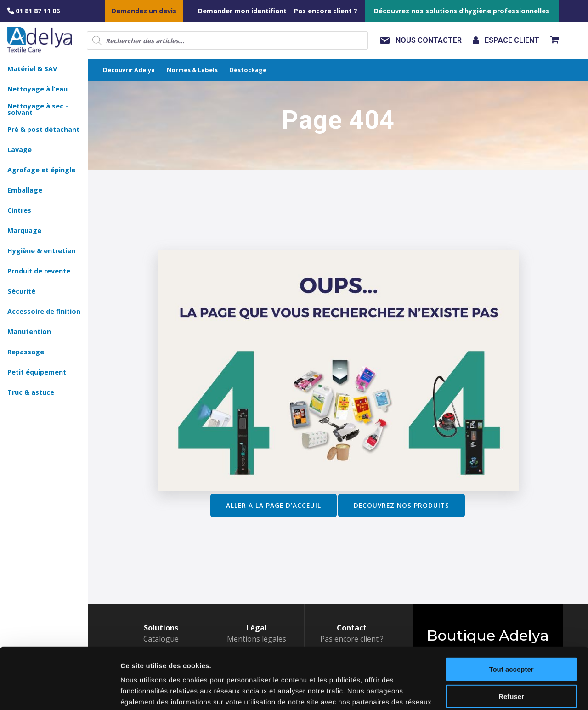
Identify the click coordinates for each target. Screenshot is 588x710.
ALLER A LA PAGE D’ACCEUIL (274, 505)
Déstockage (248, 70)
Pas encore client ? (326, 11)
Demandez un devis (144, 11)
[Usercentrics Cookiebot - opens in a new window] (59, 692)
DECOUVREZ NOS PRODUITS (401, 505)
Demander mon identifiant (242, 11)
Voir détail (137, 692)
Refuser (511, 639)
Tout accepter (511, 612)
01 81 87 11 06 (34, 11)
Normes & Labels (192, 70)
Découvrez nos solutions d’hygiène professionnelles (462, 11)
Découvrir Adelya (129, 70)
